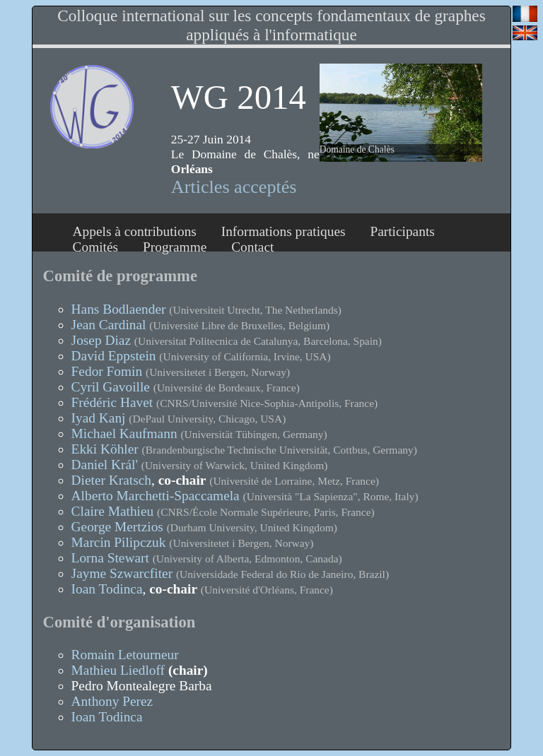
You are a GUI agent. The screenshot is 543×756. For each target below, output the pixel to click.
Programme (175, 247)
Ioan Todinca (107, 589)
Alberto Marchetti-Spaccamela (156, 496)
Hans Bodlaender (119, 309)
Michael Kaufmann (124, 433)
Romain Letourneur (125, 655)
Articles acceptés (234, 187)
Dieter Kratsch (111, 480)
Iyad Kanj (99, 418)
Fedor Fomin (107, 371)
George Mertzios (117, 527)
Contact (252, 247)
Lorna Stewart (110, 558)
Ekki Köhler (105, 449)
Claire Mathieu (113, 511)
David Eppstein (114, 356)
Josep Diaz (101, 340)
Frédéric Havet (112, 402)
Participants (402, 231)
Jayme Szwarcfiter (122, 573)
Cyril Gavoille (111, 387)
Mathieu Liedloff (118, 670)
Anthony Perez (112, 701)
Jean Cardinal (109, 325)
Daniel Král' (105, 465)
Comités (96, 247)
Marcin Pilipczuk (119, 542)
